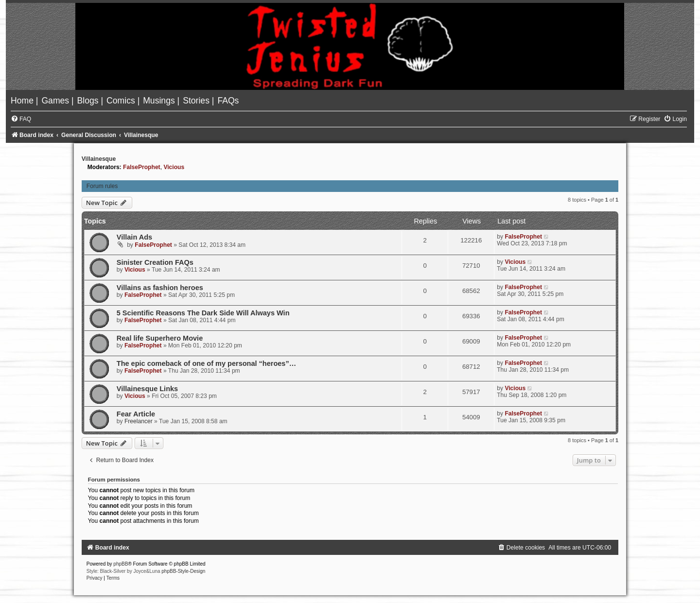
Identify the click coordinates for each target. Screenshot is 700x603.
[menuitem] (23, 101)
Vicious (174, 167)
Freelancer (139, 421)
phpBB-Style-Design (183, 571)
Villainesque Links (147, 389)
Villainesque (99, 159)
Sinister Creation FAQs (155, 262)
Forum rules (102, 186)
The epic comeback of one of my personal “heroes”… (206, 363)
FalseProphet (142, 167)
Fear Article (136, 414)
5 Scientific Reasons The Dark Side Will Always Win (203, 313)
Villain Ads (134, 237)
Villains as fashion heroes (160, 288)
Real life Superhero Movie (160, 338)
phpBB (121, 564)
